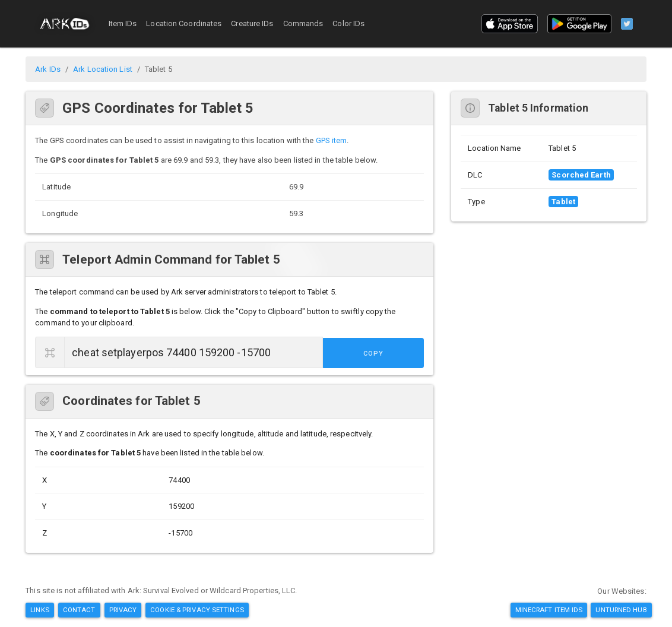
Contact (79, 610)
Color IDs (348, 23)
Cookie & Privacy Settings (197, 610)
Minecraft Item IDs (549, 610)
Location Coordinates (184, 23)
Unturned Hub (621, 610)
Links (40, 610)
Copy (397, 353)
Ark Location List (103, 69)
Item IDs (123, 23)
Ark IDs (48, 69)
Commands (303, 23)
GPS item (332, 140)
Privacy (123, 610)
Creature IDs (252, 23)
